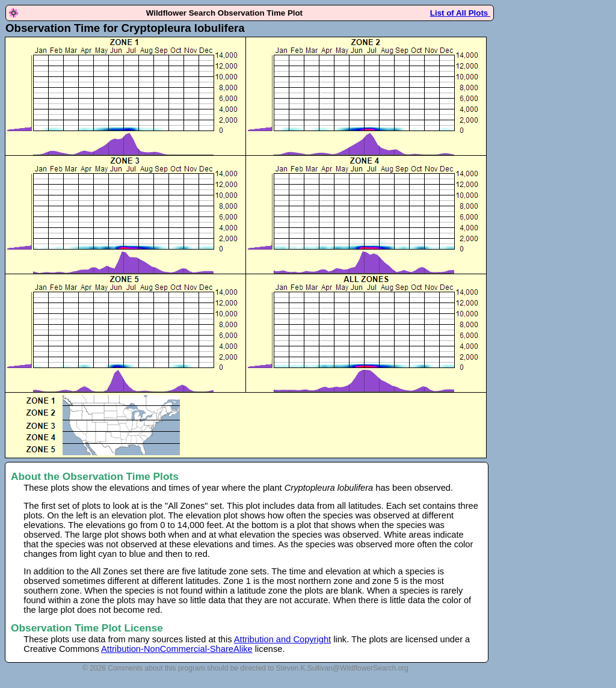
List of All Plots (460, 13)
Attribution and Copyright (282, 639)
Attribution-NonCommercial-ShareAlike (177, 649)
